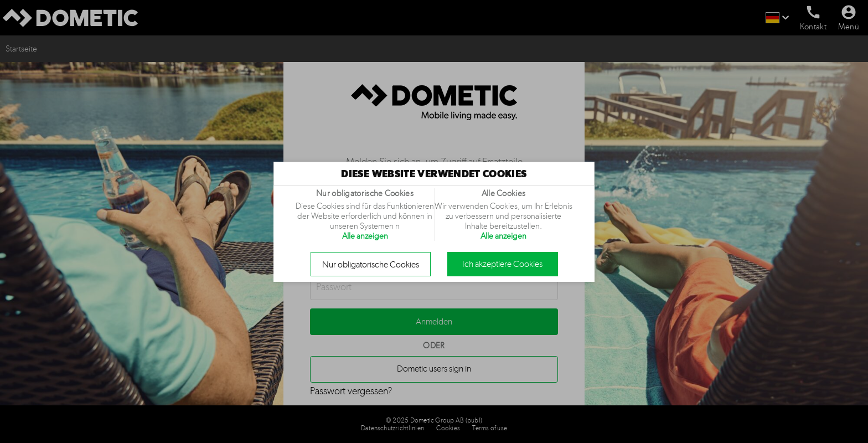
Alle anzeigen (365, 236)
